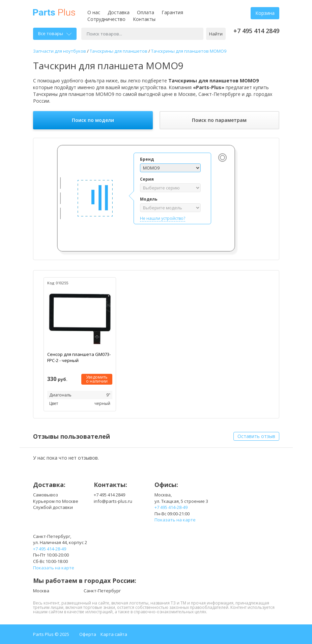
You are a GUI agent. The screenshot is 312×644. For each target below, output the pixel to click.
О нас (94, 12)
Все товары (55, 33)
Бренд (147, 159)
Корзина (265, 13)
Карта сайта (114, 634)
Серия (147, 179)
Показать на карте (175, 520)
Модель (149, 199)
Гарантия (172, 12)
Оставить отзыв (256, 436)
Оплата (146, 12)
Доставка (119, 12)
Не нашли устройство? (163, 218)
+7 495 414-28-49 (171, 507)
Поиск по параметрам (219, 120)
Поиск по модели (93, 120)
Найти (216, 34)
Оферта (88, 634)
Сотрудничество (106, 19)
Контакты (144, 19)
